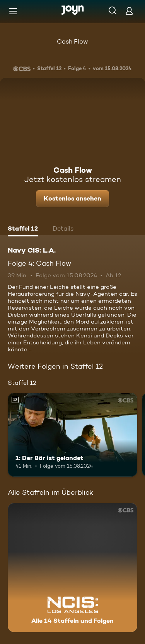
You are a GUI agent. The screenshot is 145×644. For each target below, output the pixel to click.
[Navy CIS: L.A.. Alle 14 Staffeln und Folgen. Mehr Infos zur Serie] (72, 567)
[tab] (23, 229)
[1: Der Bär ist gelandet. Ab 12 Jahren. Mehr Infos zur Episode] (72, 435)
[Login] (129, 11)
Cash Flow (72, 41)
